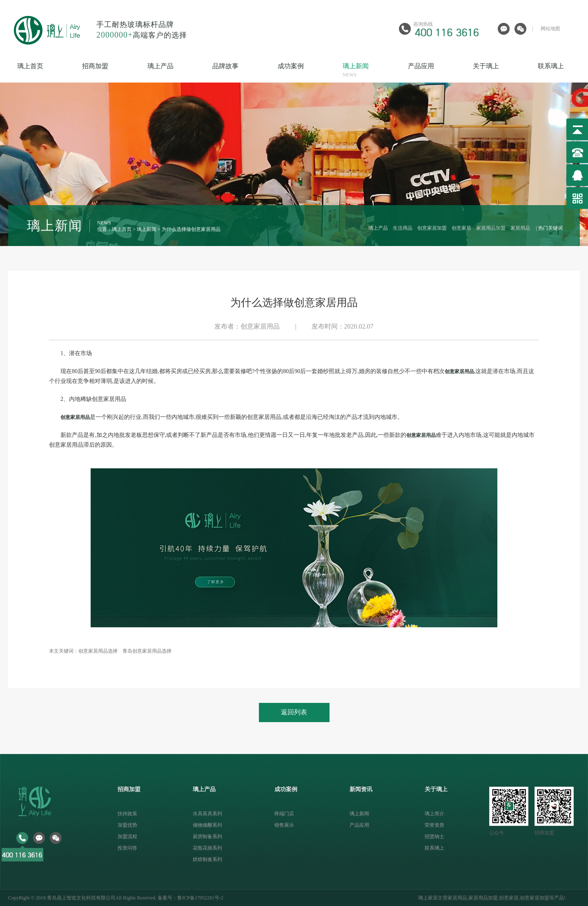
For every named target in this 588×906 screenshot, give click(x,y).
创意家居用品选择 (98, 651)
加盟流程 (127, 837)
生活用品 (403, 228)
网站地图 (550, 29)
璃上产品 (175, 71)
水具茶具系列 (207, 814)
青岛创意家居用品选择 (147, 651)
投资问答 (127, 848)
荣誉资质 (434, 825)
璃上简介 (434, 814)
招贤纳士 (434, 837)
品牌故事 (240, 71)
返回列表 (294, 712)
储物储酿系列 (207, 825)
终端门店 (284, 814)
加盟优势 (127, 825)
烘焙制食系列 (207, 859)
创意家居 (461, 228)
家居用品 (520, 228)
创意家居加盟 (432, 228)
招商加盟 (110, 71)
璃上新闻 (371, 71)
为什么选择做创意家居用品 (191, 229)
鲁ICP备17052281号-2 (200, 898)
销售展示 (284, 825)
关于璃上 (501, 71)
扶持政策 (127, 814)
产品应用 (436, 71)
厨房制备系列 (207, 837)
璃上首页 (45, 71)
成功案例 (306, 71)
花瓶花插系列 (207, 848)
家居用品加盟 (491, 228)
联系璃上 (434, 848)
